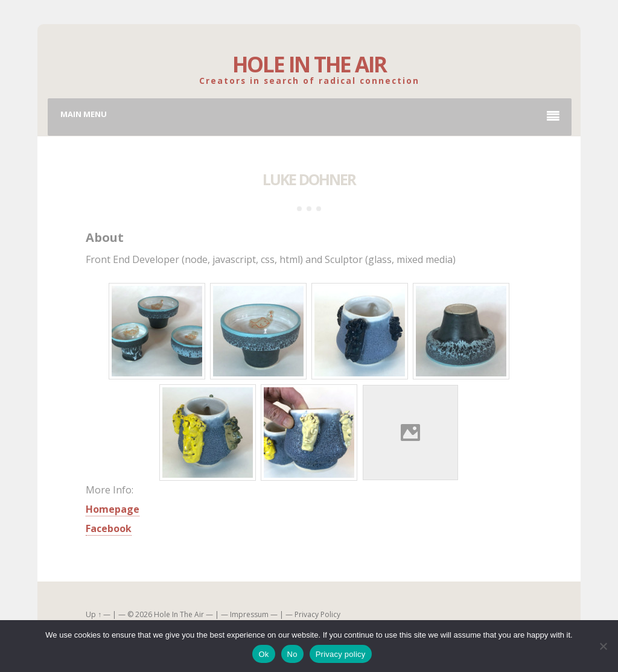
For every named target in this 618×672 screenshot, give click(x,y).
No (292, 654)
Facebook (109, 528)
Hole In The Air (309, 64)
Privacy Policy (317, 614)
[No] (603, 646)
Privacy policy (341, 654)
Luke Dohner (309, 179)
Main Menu (310, 116)
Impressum (249, 614)
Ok (263, 654)
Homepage (113, 509)
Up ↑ (94, 614)
